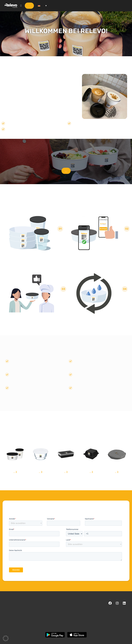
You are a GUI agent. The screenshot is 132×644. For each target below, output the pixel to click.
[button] (21, 6)
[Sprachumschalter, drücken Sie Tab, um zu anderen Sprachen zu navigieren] (42, 6)
